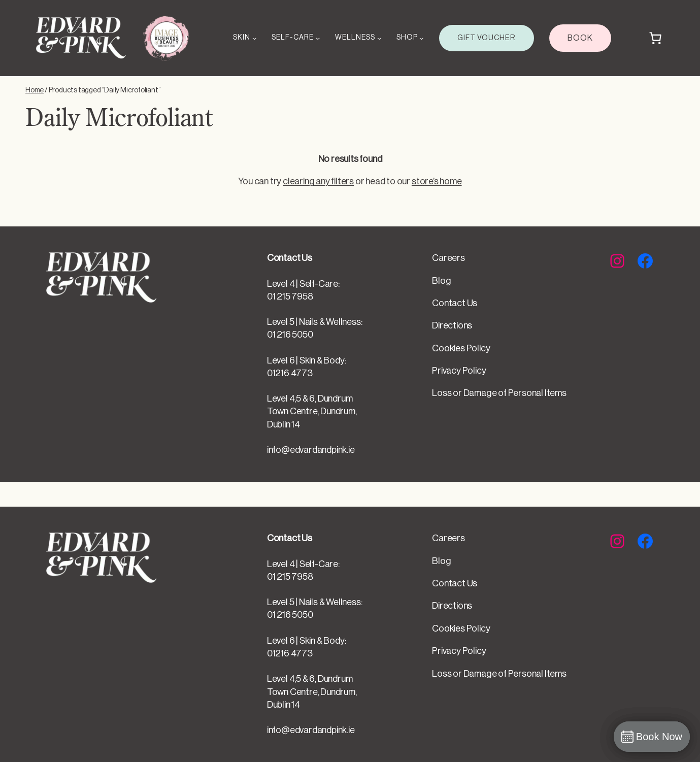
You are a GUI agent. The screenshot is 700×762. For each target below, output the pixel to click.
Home (35, 90)
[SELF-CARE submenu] (318, 38)
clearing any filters (318, 181)
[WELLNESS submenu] (379, 38)
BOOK (580, 38)
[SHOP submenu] (421, 38)
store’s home (437, 181)
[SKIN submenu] (254, 38)
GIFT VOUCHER (487, 38)
